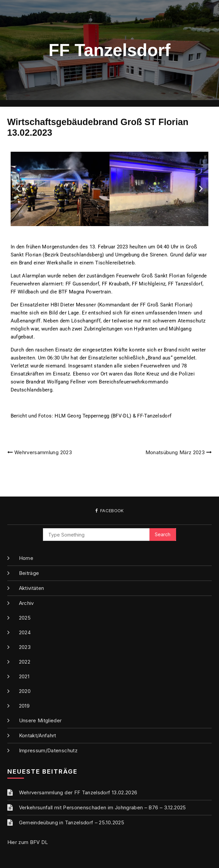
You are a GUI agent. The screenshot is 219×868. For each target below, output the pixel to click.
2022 (25, 662)
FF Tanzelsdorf (109, 50)
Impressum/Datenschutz (48, 750)
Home (26, 558)
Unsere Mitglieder (40, 720)
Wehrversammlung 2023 (43, 452)
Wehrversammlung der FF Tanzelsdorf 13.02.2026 (78, 792)
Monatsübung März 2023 (175, 452)
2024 (25, 632)
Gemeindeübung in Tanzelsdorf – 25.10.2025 (72, 822)
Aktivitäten (32, 588)
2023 (25, 647)
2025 (25, 618)
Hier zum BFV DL (28, 842)
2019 (24, 706)
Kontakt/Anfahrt (38, 735)
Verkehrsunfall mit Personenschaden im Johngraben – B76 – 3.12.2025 (103, 807)
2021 (24, 676)
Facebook (109, 511)
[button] (18, 189)
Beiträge (29, 573)
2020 (25, 691)
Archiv (26, 603)
